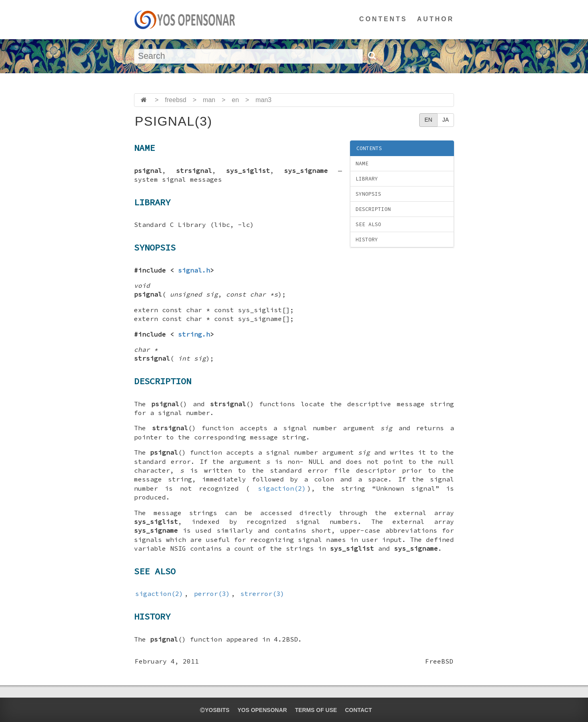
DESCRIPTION (373, 209)
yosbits (215, 710)
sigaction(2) (282, 488)
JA (446, 120)
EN (428, 120)
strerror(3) (262, 594)
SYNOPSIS (368, 194)
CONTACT (358, 710)
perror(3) (212, 594)
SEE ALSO (368, 224)
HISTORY (367, 240)
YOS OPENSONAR (262, 710)
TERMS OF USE (316, 710)
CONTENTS (383, 19)
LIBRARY (367, 179)
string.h (194, 334)
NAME (362, 163)
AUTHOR (436, 19)
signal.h (194, 270)
